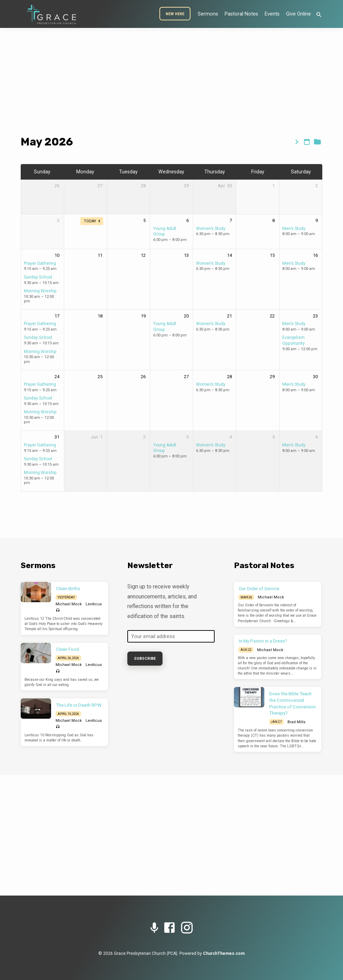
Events (272, 14)
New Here (175, 14)
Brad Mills (296, 722)
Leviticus (94, 604)
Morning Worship (40, 291)
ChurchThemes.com (224, 953)
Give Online (298, 14)
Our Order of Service (259, 589)
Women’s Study (211, 229)
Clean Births (68, 589)
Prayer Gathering (40, 263)
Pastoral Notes (241, 14)
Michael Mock (69, 604)
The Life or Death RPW (79, 705)
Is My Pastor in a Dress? (263, 641)
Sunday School (38, 277)
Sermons (208, 14)
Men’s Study (294, 229)
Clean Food (67, 649)
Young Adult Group (165, 448)
